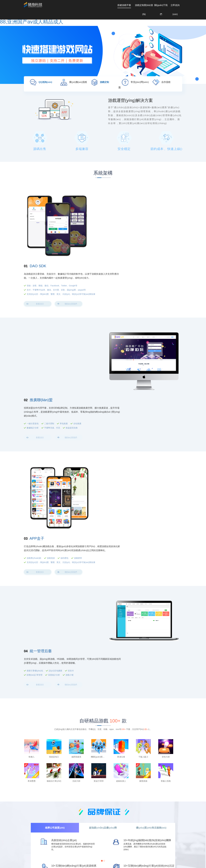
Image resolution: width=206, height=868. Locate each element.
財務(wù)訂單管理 (35, 480)
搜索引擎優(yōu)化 (35, 476)
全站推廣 (77, 312)
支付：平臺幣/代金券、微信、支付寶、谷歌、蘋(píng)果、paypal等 (147, 229)
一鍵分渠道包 (33, 312)
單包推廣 (64, 312)
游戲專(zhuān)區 (129, 390)
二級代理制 (49, 312)
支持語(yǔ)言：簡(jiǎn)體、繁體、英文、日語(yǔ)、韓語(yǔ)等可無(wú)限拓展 (150, 396)
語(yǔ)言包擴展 (55, 476)
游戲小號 (70, 480)
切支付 (71, 476)
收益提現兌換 (72, 316)
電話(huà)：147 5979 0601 (91, 852)
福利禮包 (159, 390)
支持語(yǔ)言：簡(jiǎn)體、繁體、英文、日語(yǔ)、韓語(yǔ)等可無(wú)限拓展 (150, 236)
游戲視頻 (146, 390)
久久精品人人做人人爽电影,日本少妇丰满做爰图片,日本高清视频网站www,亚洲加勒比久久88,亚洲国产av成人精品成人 (52, 867)
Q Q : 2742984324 (34, 852)
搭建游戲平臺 (124, 5)
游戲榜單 (173, 390)
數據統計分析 (33, 316)
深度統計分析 (54, 480)
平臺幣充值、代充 (52, 316)
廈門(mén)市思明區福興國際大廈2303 (148, 852)
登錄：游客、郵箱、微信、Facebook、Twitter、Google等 (147, 224)
